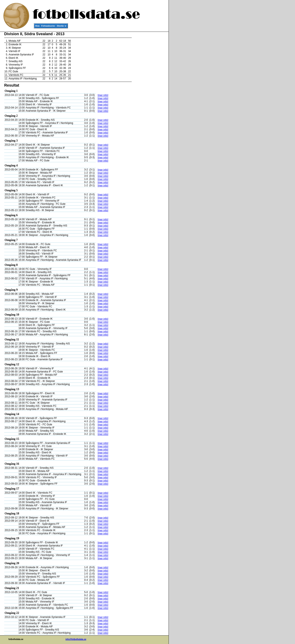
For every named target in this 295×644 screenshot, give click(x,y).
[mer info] (103, 95)
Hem (37, 26)
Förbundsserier (48, 26)
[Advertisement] (150, 96)
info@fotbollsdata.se (76, 639)
